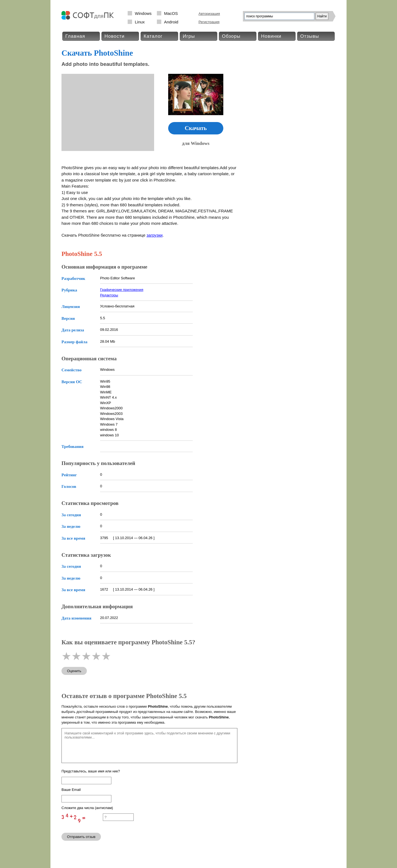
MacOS (171, 13)
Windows (143, 13)
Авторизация (209, 14)
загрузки (154, 235)
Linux (140, 22)
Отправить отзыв (81, 837)
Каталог (153, 36)
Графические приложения (122, 290)
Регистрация (209, 22)
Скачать (196, 128)
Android (171, 22)
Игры (189, 36)
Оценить (74, 671)
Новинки (271, 36)
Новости (115, 36)
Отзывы (310, 36)
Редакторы (109, 295)
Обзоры (231, 36)
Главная (75, 36)
